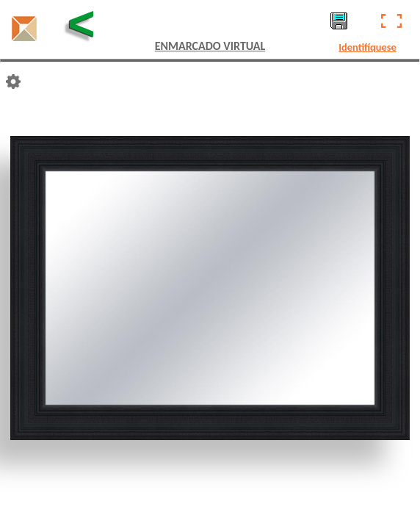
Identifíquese (367, 47)
